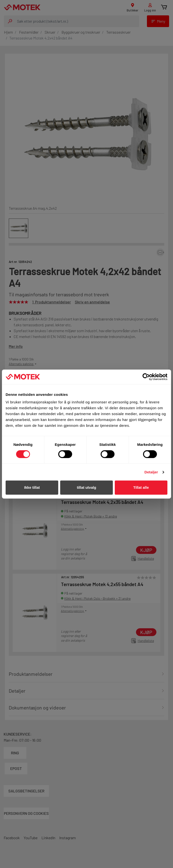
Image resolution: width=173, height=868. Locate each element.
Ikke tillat (32, 487)
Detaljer (151, 472)
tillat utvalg (86, 487)
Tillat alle (141, 487)
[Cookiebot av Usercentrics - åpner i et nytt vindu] (146, 377)
